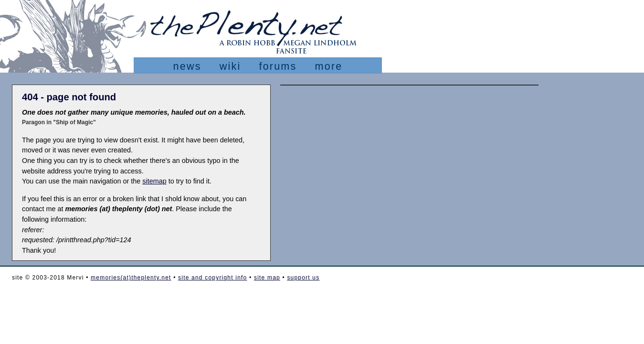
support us (303, 278)
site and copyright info (212, 278)
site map (267, 278)
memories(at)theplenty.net (131, 278)
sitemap (154, 181)
